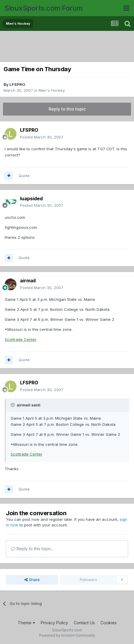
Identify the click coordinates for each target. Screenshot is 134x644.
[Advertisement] (67, 47)
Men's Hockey (52, 90)
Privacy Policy (54, 623)
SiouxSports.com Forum (44, 8)
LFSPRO (17, 84)
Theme (26, 623)
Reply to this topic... (33, 549)
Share (32, 580)
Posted (42, 137)
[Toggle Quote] (13, 405)
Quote (24, 176)
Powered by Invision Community (67, 635)
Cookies (109, 623)
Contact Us (84, 623)
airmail (28, 281)
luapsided (31, 198)
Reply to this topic (67, 109)
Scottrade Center (21, 339)
